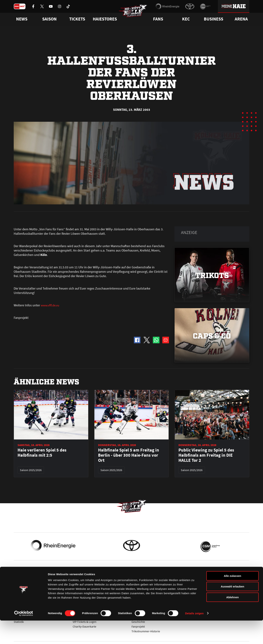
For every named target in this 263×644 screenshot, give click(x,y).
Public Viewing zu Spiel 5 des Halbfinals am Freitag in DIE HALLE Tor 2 (206, 455)
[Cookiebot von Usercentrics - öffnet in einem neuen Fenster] (24, 637)
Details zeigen (194, 637)
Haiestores (105, 19)
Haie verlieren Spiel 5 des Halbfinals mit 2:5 (42, 453)
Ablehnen (232, 621)
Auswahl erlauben (232, 610)
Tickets (77, 19)
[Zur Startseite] (135, 14)
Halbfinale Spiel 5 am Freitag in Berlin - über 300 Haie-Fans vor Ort (129, 455)
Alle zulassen (232, 599)
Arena (241, 19)
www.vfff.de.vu (50, 305)
